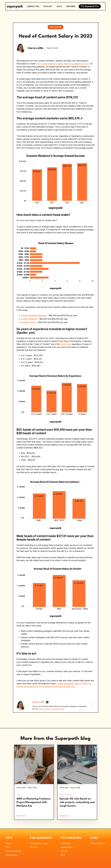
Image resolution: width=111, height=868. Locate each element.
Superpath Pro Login (39, 843)
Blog (8, 847)
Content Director (29, 322)
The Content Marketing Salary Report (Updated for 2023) (63, 64)
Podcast (64, 851)
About (8, 843)
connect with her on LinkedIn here (51, 709)
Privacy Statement (98, 843)
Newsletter (65, 843)
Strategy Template (13, 851)
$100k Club (65, 344)
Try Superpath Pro (90, 6)
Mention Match (67, 847)
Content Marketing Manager (34, 315)
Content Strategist (29, 319)
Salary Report (12, 855)
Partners (34, 847)
